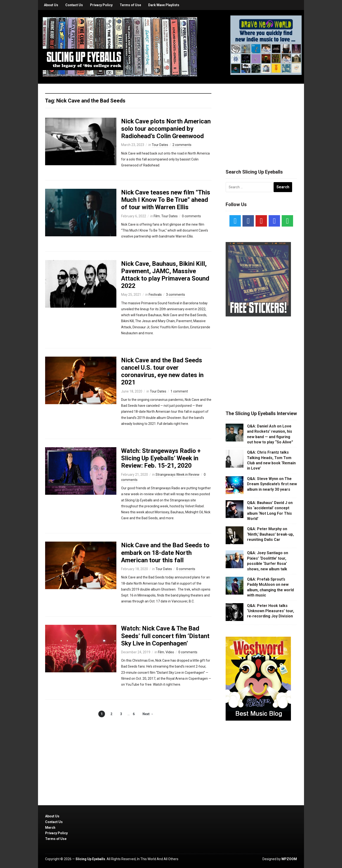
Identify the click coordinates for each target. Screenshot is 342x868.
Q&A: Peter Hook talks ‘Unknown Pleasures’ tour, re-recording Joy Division (271, 611)
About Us (51, 5)
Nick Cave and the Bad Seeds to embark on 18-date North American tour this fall (165, 553)
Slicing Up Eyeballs (90, 859)
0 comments (191, 216)
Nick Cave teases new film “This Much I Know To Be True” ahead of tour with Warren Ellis (166, 200)
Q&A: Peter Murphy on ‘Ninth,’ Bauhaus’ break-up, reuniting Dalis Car (270, 534)
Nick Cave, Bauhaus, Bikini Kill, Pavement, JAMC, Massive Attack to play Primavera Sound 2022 (165, 275)
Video (170, 652)
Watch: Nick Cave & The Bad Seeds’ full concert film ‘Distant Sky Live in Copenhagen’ (165, 636)
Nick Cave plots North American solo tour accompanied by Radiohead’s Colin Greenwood (166, 129)
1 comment (179, 391)
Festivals (155, 295)
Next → (148, 714)
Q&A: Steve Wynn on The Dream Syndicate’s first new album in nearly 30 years (272, 484)
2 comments (182, 145)
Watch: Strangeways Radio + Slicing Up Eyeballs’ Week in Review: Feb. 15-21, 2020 (161, 458)
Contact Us (74, 5)
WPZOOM (289, 859)
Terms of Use (130, 5)
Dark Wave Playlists (164, 5)
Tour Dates (160, 145)
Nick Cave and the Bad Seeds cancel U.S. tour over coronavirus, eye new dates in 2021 (162, 371)
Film (157, 216)
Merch (50, 828)
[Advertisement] (261, 121)
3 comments (176, 295)
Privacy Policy (101, 5)
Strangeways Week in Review (178, 475)
